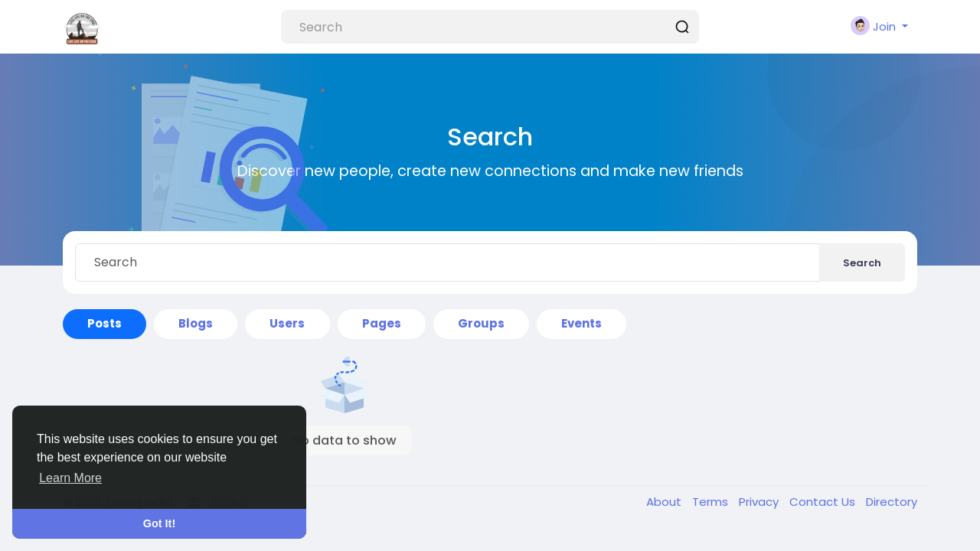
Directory (892, 502)
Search (862, 263)
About (665, 502)
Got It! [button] (159, 523)
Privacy (760, 502)
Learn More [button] (70, 478)
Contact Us (824, 502)
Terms (712, 502)
